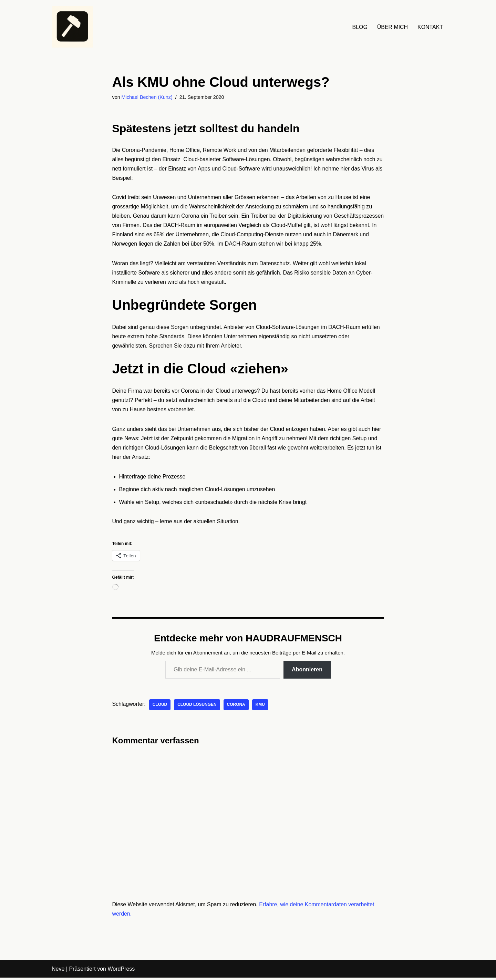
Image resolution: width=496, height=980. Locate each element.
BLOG (359, 27)
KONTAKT (430, 27)
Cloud (160, 707)
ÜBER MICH (392, 27)
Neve (58, 971)
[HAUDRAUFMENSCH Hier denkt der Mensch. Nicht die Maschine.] (72, 27)
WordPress (121, 971)
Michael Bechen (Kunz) (147, 97)
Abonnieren (307, 672)
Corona (236, 707)
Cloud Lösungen (197, 707)
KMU (261, 707)
